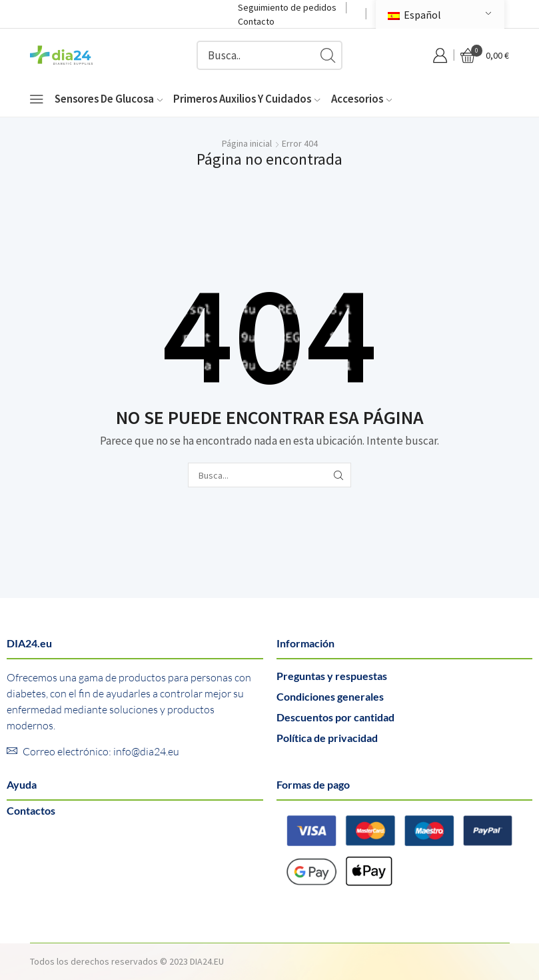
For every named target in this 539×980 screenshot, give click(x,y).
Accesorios (361, 99)
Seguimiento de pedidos (287, 7)
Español (414, 15)
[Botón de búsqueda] (328, 55)
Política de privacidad (327, 738)
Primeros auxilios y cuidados (247, 99)
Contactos (31, 810)
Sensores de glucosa (109, 99)
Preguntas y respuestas (332, 676)
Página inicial (247, 143)
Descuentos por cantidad (335, 717)
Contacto (256, 21)
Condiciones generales (330, 696)
